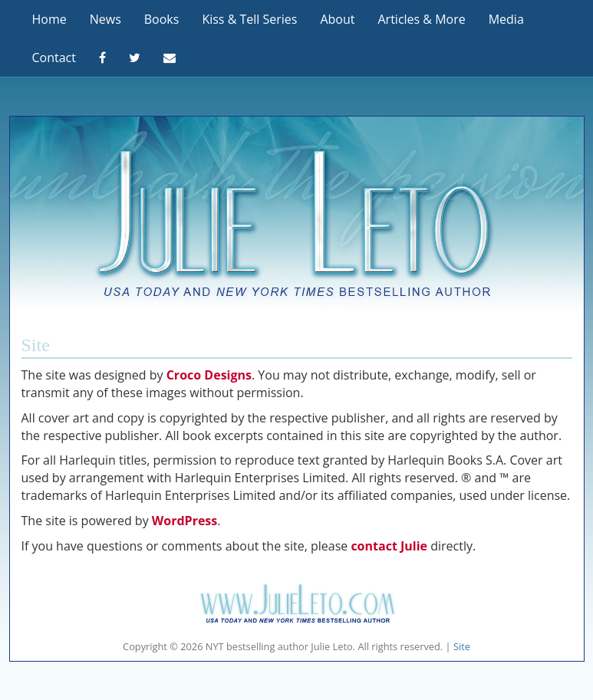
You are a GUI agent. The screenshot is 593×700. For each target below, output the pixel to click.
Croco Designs (209, 375)
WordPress (184, 521)
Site (462, 646)
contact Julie (389, 546)
